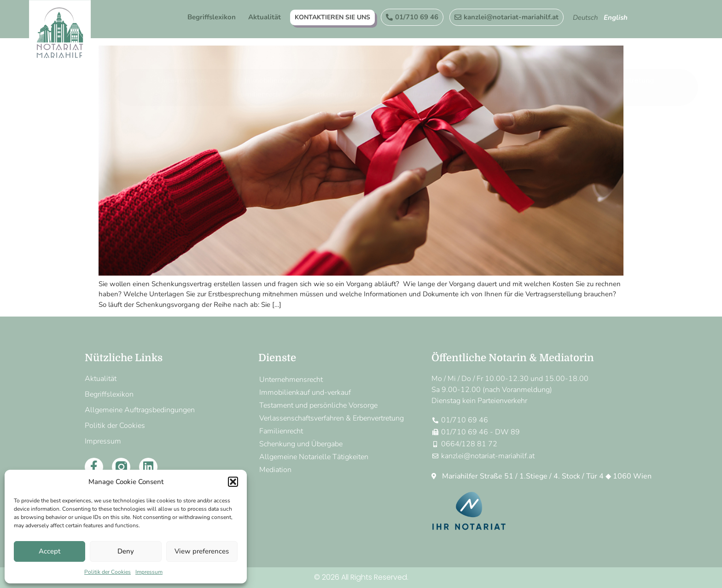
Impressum (149, 572)
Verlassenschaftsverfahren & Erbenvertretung (577, 47)
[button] (233, 482)
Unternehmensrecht (192, 47)
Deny (126, 551)
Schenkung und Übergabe (345, 61)
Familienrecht (260, 61)
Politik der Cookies (108, 572)
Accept (49, 551)
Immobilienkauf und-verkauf (291, 47)
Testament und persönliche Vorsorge (419, 47)
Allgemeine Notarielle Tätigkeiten (465, 61)
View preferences (202, 551)
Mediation (558, 61)
